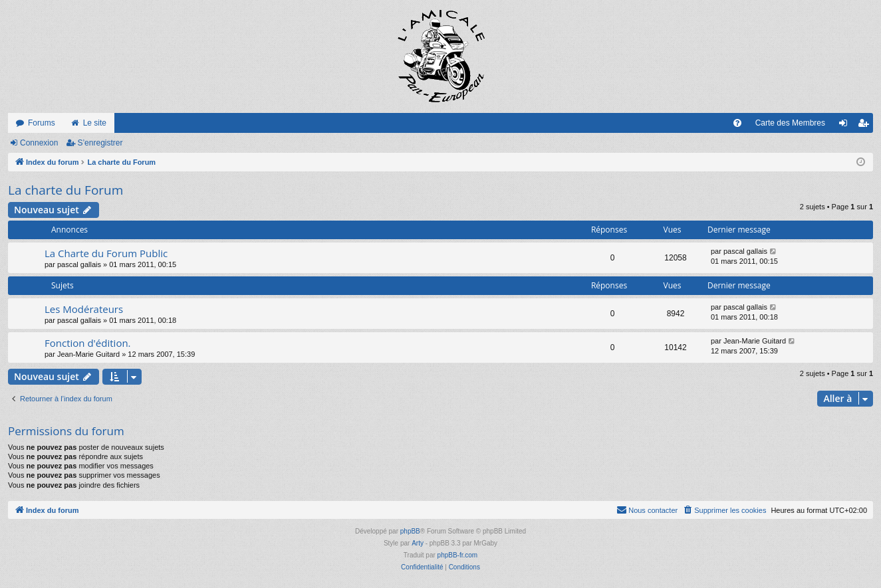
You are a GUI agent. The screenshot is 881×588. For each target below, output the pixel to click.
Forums (42, 123)
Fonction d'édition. (88, 343)
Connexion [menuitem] (846, 126)
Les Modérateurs (84, 309)
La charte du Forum (65, 190)
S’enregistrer (100, 143)
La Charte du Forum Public (106, 253)
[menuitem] (737, 123)
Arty (418, 543)
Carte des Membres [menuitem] (790, 123)
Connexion (39, 143)
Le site (95, 123)
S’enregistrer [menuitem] (866, 126)
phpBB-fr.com (458, 555)
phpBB (410, 531)
